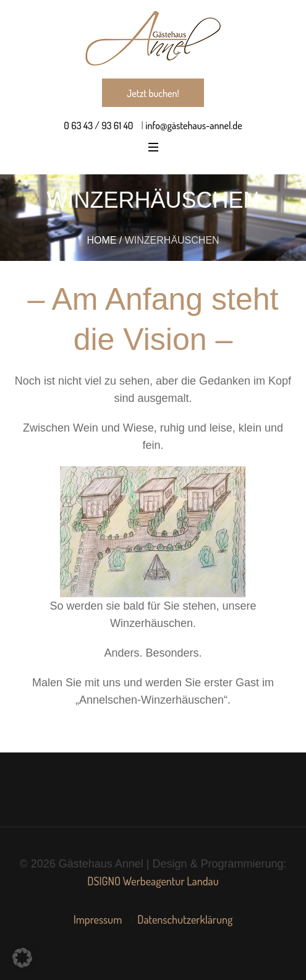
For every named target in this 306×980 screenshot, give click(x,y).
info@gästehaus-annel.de (193, 126)
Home (101, 240)
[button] (22, 958)
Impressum (98, 919)
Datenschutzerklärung (185, 919)
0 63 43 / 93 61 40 (98, 126)
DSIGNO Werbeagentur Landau (153, 881)
